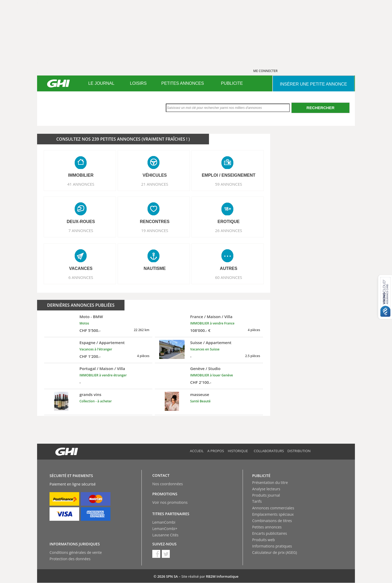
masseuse (200, 394)
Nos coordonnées (168, 484)
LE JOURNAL (101, 83)
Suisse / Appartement (211, 342)
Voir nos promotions (170, 502)
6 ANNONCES (81, 277)
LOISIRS (138, 83)
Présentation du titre (270, 482)
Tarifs (257, 501)
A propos (216, 451)
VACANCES (81, 268)
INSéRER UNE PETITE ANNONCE (313, 84)
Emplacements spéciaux (273, 514)
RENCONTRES (155, 222)
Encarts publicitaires (269, 533)
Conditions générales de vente (76, 552)
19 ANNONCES (155, 230)
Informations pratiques (272, 546)
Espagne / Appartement (102, 342)
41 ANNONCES (81, 184)
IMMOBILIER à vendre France (212, 323)
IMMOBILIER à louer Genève (212, 375)
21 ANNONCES (155, 184)
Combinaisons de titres (272, 521)
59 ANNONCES (229, 184)
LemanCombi (164, 522)
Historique (238, 451)
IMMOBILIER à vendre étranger (103, 375)
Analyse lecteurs (266, 489)
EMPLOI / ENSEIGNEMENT (229, 175)
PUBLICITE (232, 83)
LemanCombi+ (165, 529)
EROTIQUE (229, 222)
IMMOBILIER (81, 175)
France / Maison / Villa (211, 317)
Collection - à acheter (96, 401)
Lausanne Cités (165, 535)
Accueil (197, 451)
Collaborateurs (269, 451)
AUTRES (229, 268)
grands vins (90, 394)
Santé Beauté (200, 401)
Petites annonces (267, 527)
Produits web (264, 540)
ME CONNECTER (265, 71)
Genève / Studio (205, 368)
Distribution (299, 451)
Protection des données (70, 559)
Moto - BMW (91, 317)
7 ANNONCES (81, 230)
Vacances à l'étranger (96, 349)
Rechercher (320, 108)
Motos (84, 323)
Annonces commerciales (273, 508)
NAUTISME (155, 268)
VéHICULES (155, 175)
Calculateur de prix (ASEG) (275, 552)
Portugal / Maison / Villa (102, 368)
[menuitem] (101, 83)
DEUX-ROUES (81, 222)
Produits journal (266, 495)
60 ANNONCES (229, 277)
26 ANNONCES (229, 230)
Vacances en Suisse (205, 349)
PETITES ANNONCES (183, 83)
